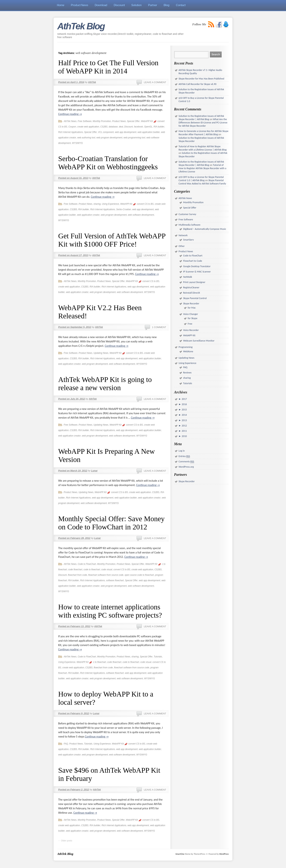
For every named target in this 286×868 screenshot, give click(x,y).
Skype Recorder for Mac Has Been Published (201, 79)
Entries (184, 456)
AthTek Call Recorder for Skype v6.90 (197, 84)
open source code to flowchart (139, 575)
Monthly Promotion (102, 121)
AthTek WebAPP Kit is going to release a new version (105, 384)
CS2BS (104, 127)
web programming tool (134, 138)
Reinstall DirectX (192, 293)
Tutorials (158, 657)
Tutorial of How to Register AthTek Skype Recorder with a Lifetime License (202, 168)
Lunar (94, 471)
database (113, 127)
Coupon (72, 127)
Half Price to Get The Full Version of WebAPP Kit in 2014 (108, 67)
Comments (186, 462)
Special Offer (133, 121)
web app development (126, 132)
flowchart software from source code (106, 575)
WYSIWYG (77, 143)
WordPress (224, 854)
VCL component (106, 132)
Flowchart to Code (193, 261)
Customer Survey (187, 214)
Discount (128, 127)
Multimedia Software (190, 225)
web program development (109, 138)
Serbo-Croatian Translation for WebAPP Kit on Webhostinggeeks (108, 163)
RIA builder (159, 127)
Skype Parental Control (195, 298)
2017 (184, 399)
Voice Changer (191, 314)
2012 (184, 426)
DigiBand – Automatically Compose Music (205, 229)
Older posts (65, 841)
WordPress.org (186, 467)
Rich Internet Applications (71, 132)
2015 (184, 410)
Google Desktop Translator (197, 266)
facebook (139, 127)
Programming (186, 347)
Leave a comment (155, 82)
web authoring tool (86, 138)
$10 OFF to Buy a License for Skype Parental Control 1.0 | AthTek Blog (201, 179)
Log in (182, 451)
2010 (184, 436)
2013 (184, 420)
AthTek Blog (81, 26)
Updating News (101, 353)
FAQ (66, 744)
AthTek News (70, 121)
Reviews (187, 373)
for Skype (193, 318)
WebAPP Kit (147, 121)
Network (183, 235)
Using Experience (110, 204)
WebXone (188, 351)
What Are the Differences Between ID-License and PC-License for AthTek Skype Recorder (203, 123)
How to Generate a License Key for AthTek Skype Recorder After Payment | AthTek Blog (203, 133)
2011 (184, 431)
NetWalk (188, 277)
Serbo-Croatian (124, 209)
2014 (184, 415)
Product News (119, 121)
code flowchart (75, 569)
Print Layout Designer (194, 282)
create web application (88, 127)
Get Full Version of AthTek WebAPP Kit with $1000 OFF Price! (112, 240)
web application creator (88, 215)
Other (182, 246)
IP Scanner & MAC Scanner (197, 272)
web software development (141, 215)
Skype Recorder (191, 304)
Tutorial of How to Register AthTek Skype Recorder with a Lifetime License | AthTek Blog (203, 148)
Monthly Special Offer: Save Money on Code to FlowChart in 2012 (111, 523)
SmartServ (189, 240)
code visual (107, 569)
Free (190, 324)
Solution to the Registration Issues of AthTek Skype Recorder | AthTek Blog (201, 118)
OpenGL (148, 127)
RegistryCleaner (191, 287)
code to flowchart (92, 569)
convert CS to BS (145, 204)
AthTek (92, 82)
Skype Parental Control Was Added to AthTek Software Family (202, 182)
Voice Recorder (191, 330)
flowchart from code (77, 575)
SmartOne (180, 854)
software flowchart (115, 580)
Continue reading (70, 114)
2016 (184, 404)
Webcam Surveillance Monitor (199, 341)
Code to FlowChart (87, 564)
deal (121, 127)
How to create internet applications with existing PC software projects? (110, 611)
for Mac (192, 308)
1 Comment (159, 327)
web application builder (149, 132)
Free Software (85, 121)
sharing (97, 204)
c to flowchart (99, 662)
